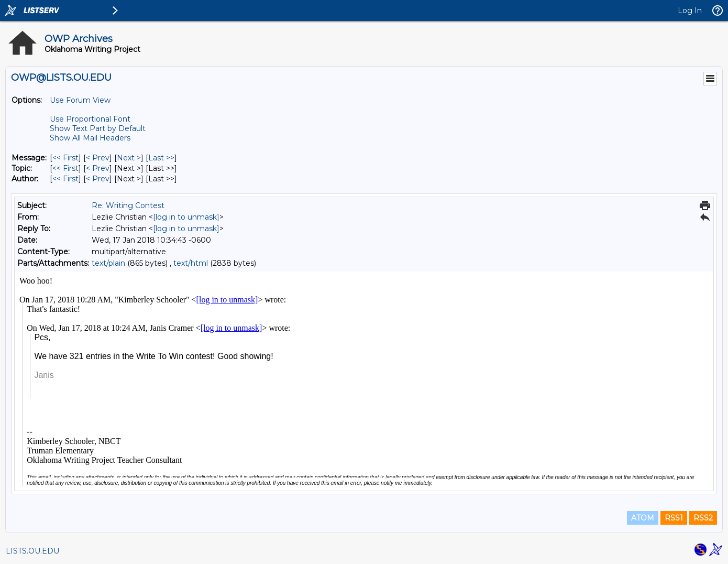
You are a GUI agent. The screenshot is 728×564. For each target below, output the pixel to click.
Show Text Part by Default (98, 128)
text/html (191, 263)
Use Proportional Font (90, 119)
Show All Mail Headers (90, 138)
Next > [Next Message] (129, 158)
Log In (690, 10)
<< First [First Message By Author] (65, 179)
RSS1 (674, 518)
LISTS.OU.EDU (32, 551)
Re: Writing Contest (128, 205)
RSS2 (703, 518)
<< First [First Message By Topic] (65, 168)
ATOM (643, 518)
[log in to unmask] (186, 217)
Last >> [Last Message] (161, 158)
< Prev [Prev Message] (98, 158)
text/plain (108, 263)
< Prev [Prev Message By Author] (98, 179)
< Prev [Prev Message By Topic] (98, 168)
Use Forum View (80, 100)
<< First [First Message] (65, 158)
